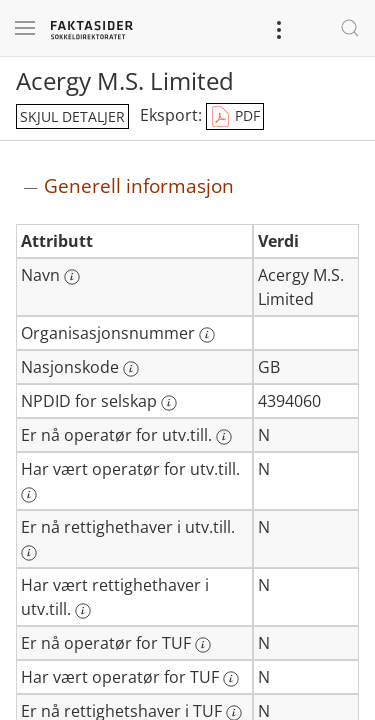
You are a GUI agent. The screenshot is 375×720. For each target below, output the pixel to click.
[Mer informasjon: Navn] (72, 277)
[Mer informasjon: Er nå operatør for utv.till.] (224, 437)
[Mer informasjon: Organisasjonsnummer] (207, 335)
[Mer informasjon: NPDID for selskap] (169, 403)
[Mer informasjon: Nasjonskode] (131, 369)
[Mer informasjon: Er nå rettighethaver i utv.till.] (29, 553)
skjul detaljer (72, 116)
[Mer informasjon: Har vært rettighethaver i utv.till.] (83, 611)
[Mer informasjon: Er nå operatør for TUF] (203, 645)
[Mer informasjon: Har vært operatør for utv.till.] (29, 495)
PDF (235, 117)
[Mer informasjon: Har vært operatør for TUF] (231, 679)
